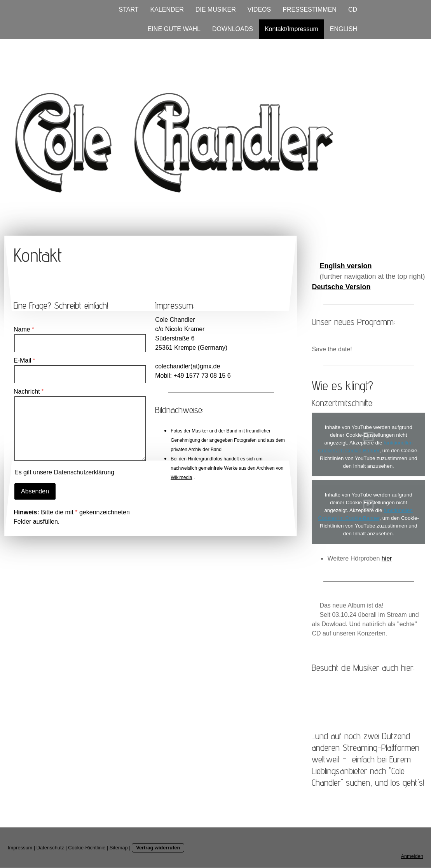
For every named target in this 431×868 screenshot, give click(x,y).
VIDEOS (259, 10)
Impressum (20, 848)
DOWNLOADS (233, 29)
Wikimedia (181, 477)
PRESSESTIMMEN (310, 10)
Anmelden (412, 856)
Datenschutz (50, 848)
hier (387, 558)
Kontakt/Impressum (291, 29)
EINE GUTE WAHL (174, 29)
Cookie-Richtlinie (87, 848)
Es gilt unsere (64, 472)
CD (353, 10)
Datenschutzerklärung (84, 472)
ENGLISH (344, 29)
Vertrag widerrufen (158, 848)
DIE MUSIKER (216, 10)
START (129, 10)
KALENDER (167, 10)
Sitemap (119, 848)
